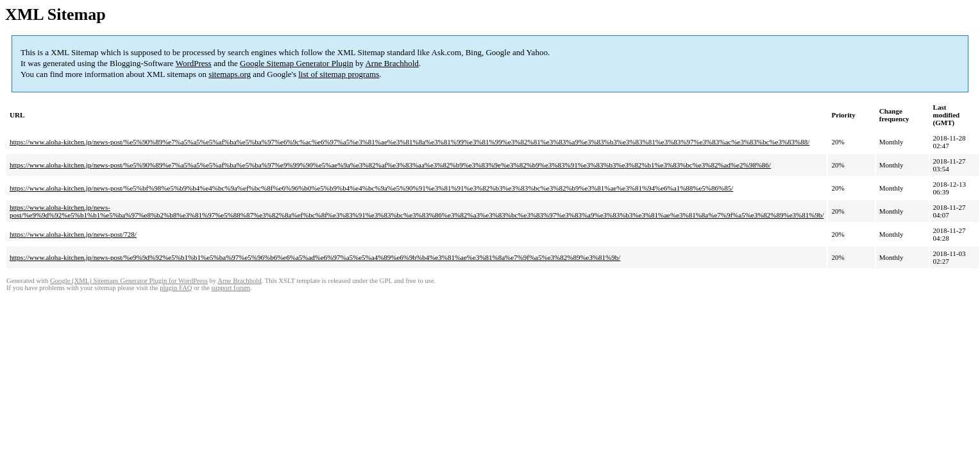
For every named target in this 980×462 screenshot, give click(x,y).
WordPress (194, 63)
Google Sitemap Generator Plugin (297, 63)
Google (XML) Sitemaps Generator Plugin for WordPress (129, 281)
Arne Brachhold (392, 63)
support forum (231, 288)
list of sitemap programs (339, 74)
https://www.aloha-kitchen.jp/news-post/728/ (73, 234)
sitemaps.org (230, 74)
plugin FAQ (176, 288)
